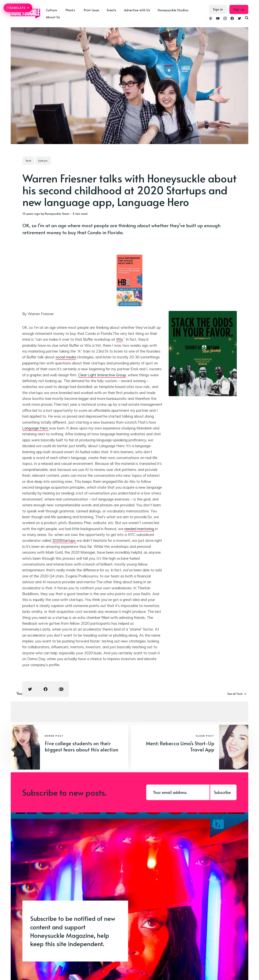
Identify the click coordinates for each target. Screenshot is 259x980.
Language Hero (36, 428)
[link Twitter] (239, 19)
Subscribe (222, 792)
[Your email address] (178, 792)
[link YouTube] (218, 19)
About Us (53, 17)
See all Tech (237, 694)
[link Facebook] (232, 19)
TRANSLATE (18, 8)
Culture (52, 10)
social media (66, 357)
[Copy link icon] (61, 689)
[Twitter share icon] (30, 689)
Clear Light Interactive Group (102, 375)
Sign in (218, 9)
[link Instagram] (225, 19)
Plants (70, 10)
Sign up (239, 9)
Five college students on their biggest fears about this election (82, 746)
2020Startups (64, 540)
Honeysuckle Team (57, 213)
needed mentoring (139, 529)
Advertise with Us (137, 10)
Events (112, 10)
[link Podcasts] (211, 19)
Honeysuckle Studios (173, 10)
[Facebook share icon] (46, 689)
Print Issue (91, 10)
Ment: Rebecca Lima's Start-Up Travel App (180, 746)
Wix (119, 339)
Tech (28, 161)
